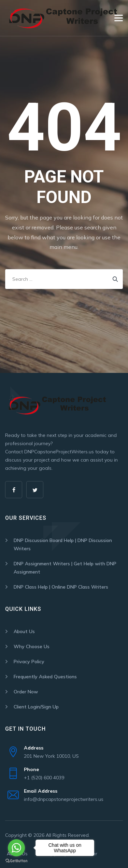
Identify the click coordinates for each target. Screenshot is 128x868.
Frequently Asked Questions (45, 677)
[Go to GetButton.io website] (16, 861)
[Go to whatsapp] (16, 848)
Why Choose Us (32, 646)
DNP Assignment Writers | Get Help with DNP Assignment (65, 568)
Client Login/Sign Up (36, 707)
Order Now (26, 692)
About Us (24, 631)
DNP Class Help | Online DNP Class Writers (61, 587)
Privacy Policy (29, 662)
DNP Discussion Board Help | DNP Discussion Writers (63, 544)
